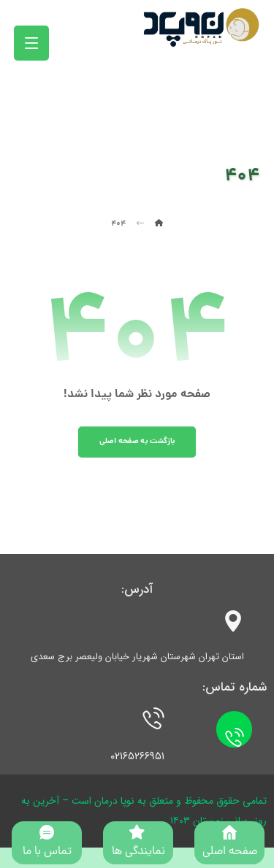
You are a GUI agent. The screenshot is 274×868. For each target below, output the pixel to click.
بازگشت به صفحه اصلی (137, 441)
